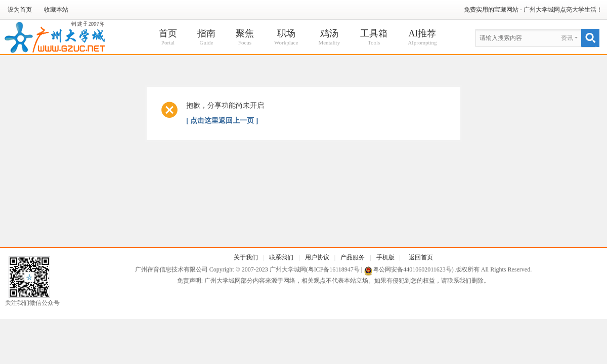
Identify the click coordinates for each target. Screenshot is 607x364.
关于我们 (246, 257)
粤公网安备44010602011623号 (412, 269)
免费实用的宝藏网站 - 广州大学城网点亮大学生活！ (533, 10)
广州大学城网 (288, 269)
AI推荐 (422, 38)
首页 (168, 38)
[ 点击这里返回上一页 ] (222, 121)
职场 (286, 38)
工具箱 (374, 38)
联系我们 (281, 257)
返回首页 (421, 257)
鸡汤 (329, 38)
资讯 (567, 38)
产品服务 (353, 257)
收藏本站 (56, 10)
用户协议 (317, 257)
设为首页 (20, 10)
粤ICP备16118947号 (334, 269)
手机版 (385, 257)
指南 (206, 38)
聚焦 (245, 38)
